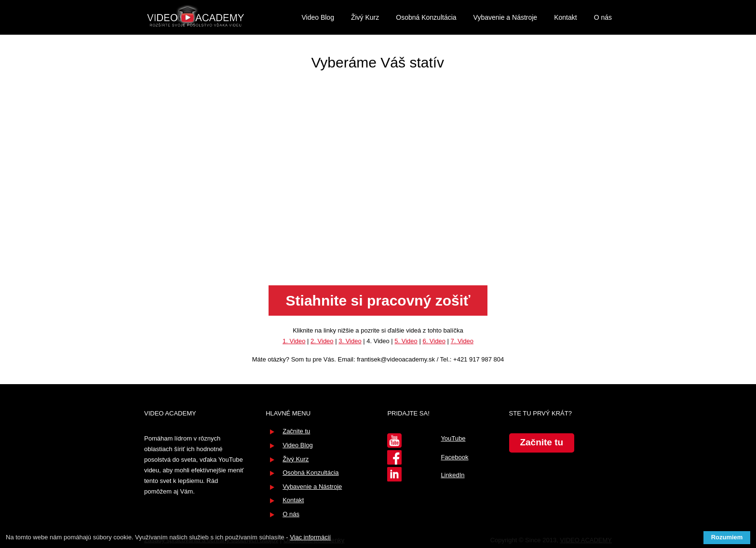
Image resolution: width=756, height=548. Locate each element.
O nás (603, 17)
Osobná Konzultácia (426, 17)
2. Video (322, 341)
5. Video (406, 341)
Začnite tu (296, 431)
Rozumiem (727, 537)
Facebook (454, 457)
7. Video (462, 341)
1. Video (294, 341)
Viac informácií (310, 537)
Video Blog (317, 17)
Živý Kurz (365, 17)
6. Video (434, 341)
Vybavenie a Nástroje (506, 17)
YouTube (453, 438)
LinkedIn (452, 475)
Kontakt (565, 17)
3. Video (350, 341)
